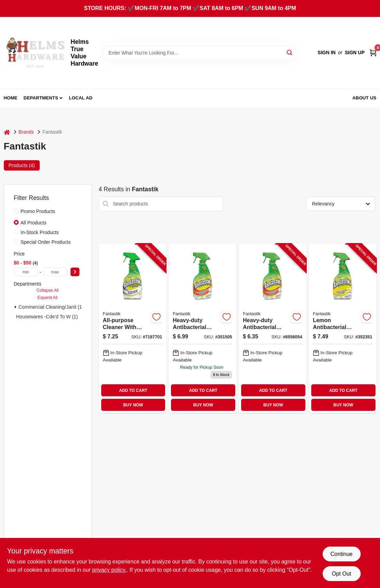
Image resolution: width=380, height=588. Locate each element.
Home (11, 98)
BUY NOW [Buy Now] (133, 405)
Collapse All (47, 290)
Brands (26, 132)
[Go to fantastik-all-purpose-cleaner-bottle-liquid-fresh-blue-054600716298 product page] (273, 329)
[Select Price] (75, 272)
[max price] (55, 272)
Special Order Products (46, 242)
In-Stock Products (40, 232)
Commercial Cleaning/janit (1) (51, 307)
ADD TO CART (133, 391)
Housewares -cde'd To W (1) (47, 317)
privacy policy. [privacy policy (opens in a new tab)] (109, 570)
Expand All (48, 298)
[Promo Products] (16, 211)
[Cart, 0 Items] (373, 53)
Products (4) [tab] (22, 165)
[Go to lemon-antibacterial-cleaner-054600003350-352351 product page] (343, 329)
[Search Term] (200, 53)
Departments (41, 98)
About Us (364, 98)
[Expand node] (16, 307)
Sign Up (355, 52)
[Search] (290, 52)
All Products (34, 223)
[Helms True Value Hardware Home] (35, 53)
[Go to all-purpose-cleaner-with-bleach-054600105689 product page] (133, 329)
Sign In (326, 52)
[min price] (26, 272)
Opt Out (341, 574)
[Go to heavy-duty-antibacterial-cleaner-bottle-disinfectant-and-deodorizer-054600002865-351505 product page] (202, 329)
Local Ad (81, 98)
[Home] (7, 132)
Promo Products (38, 211)
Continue (341, 554)
